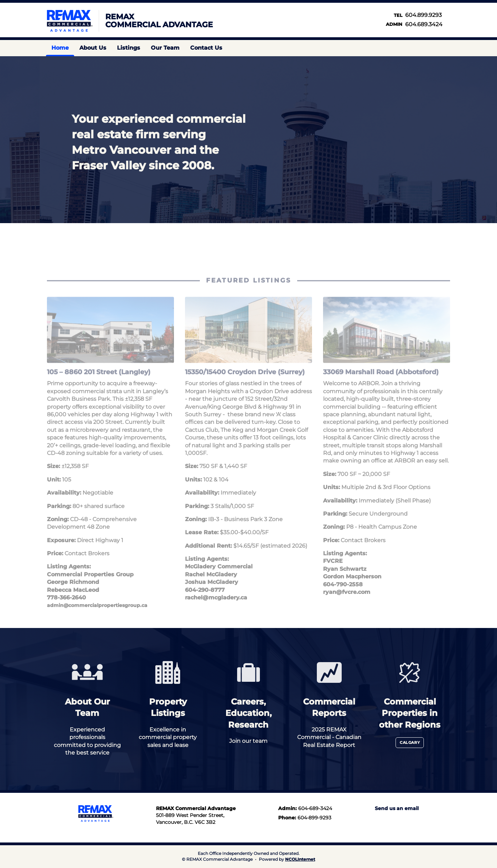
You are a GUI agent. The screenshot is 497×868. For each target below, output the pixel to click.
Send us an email (397, 808)
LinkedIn (392, 820)
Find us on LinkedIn (439, 48)
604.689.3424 (424, 24)
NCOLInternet (300, 859)
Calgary (410, 742)
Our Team (165, 48)
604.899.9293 (423, 15)
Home (60, 48)
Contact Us (206, 48)
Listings (129, 48)
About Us (93, 48)
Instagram (428, 48)
